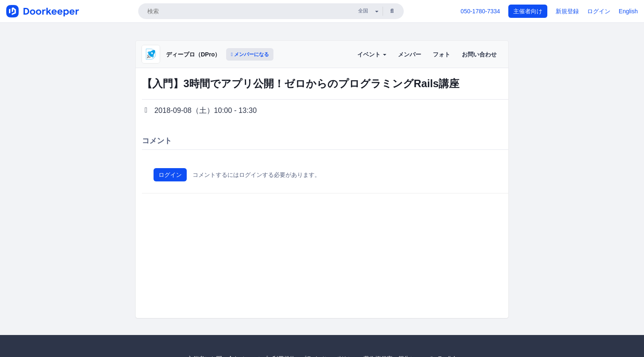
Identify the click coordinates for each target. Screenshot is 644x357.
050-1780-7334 (480, 11)
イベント (372, 54)
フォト (442, 54)
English (628, 11)
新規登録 (567, 11)
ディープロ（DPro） (193, 54)
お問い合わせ (479, 54)
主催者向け (528, 11)
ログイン (599, 11)
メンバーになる (250, 54)
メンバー (410, 54)
